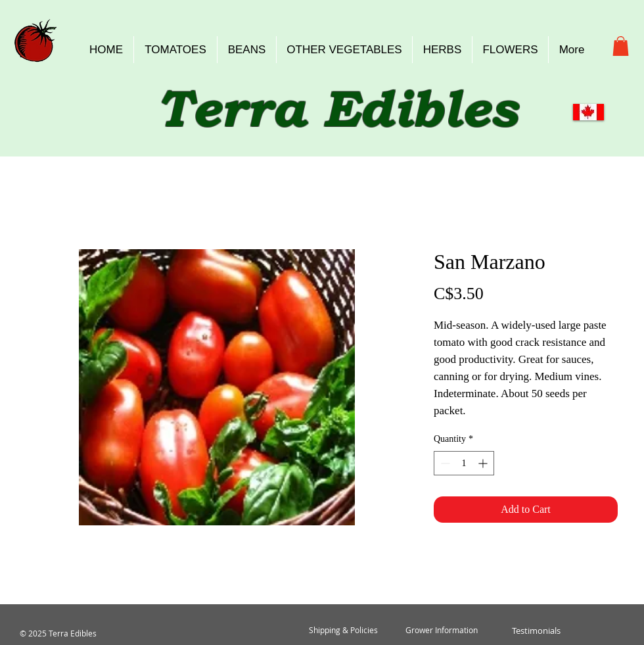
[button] (621, 46)
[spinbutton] (464, 463)
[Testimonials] (536, 631)
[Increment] (484, 463)
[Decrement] (444, 463)
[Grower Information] (442, 631)
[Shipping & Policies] (343, 631)
